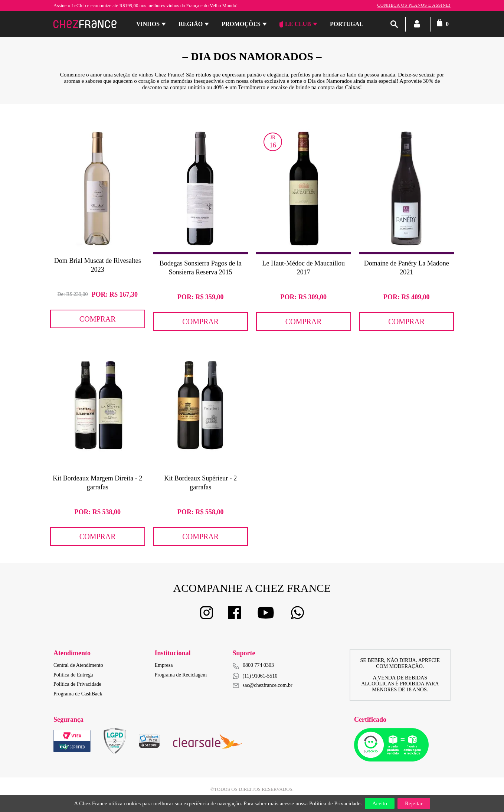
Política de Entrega (73, 675)
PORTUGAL (347, 24)
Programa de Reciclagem (181, 675)
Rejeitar (414, 803)
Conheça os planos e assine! (414, 5)
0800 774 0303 (258, 665)
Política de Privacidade (77, 684)
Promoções (241, 24)
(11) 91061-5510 (255, 676)
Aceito (380, 803)
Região (191, 24)
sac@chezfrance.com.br (263, 685)
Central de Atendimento (78, 665)
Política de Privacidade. (336, 803)
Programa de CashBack (78, 694)
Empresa (164, 665)
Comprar (98, 319)
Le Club (295, 24)
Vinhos (148, 24)
